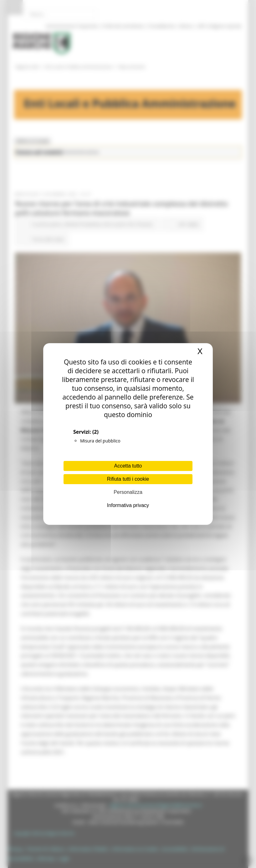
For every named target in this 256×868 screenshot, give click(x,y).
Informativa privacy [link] (128, 505)
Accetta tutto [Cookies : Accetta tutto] (128, 466)
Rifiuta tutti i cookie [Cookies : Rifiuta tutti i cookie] (128, 479)
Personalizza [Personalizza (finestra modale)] (128, 492)
